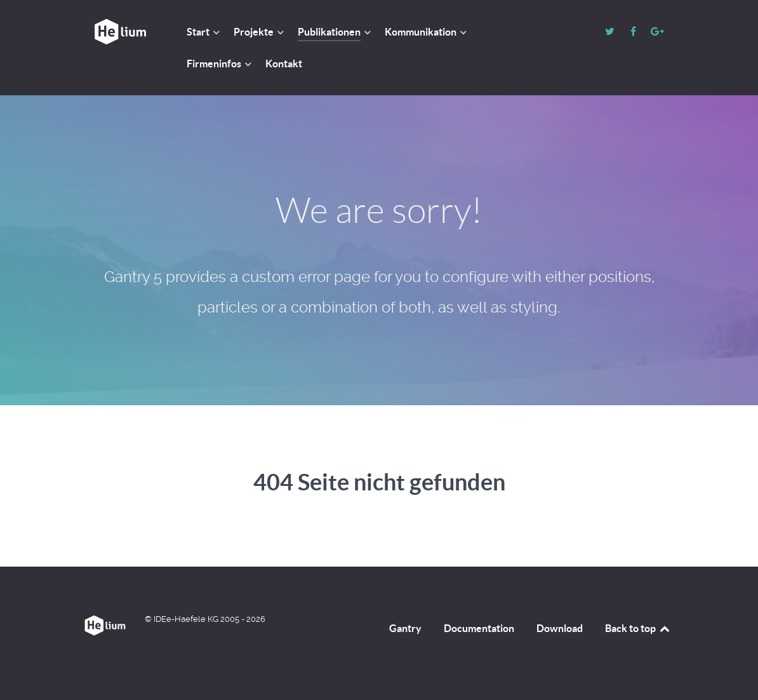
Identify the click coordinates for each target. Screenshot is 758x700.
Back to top (638, 628)
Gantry (405, 628)
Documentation (479, 628)
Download (560, 628)
